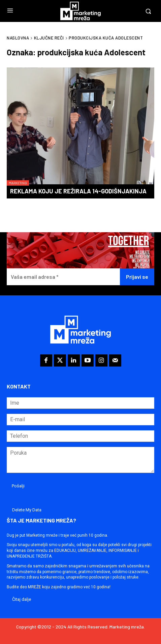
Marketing (18, 183)
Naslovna (18, 38)
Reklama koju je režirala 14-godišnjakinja (78, 191)
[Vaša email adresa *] (63, 277)
